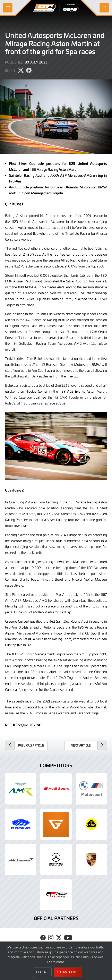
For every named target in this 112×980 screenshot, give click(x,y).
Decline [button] (42, 972)
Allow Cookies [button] (68, 972)
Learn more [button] (55, 962)
